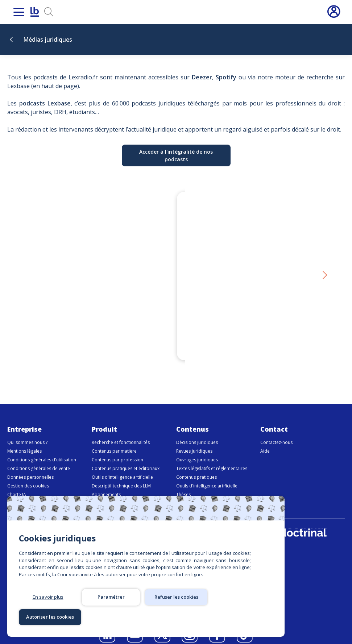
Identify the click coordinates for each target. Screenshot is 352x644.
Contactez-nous (276, 434)
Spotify (226, 77)
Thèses (183, 486)
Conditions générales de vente (39, 460)
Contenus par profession (117, 451)
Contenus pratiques (196, 468)
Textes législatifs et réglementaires (212, 460)
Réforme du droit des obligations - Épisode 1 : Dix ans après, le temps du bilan (245, 328)
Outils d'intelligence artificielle (122, 468)
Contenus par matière (114, 442)
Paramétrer (111, 617)
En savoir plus (48, 617)
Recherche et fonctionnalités (121, 434)
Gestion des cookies (28, 477)
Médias (184, 495)
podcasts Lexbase (45, 103)
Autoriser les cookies (237, 617)
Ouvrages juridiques (197, 451)
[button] (324, 271)
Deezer (202, 77)
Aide (265, 442)
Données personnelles (30, 468)
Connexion (333, 12)
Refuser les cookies (174, 617)
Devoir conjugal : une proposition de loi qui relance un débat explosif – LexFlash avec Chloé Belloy (103, 328)
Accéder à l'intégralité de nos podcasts (176, 155)
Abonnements (106, 486)
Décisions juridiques (197, 434)
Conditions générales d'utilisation (42, 451)
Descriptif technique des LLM (121, 477)
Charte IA (17, 486)
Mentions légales (24, 442)
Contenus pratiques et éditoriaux (126, 460)
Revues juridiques (194, 442)
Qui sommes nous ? (27, 434)
